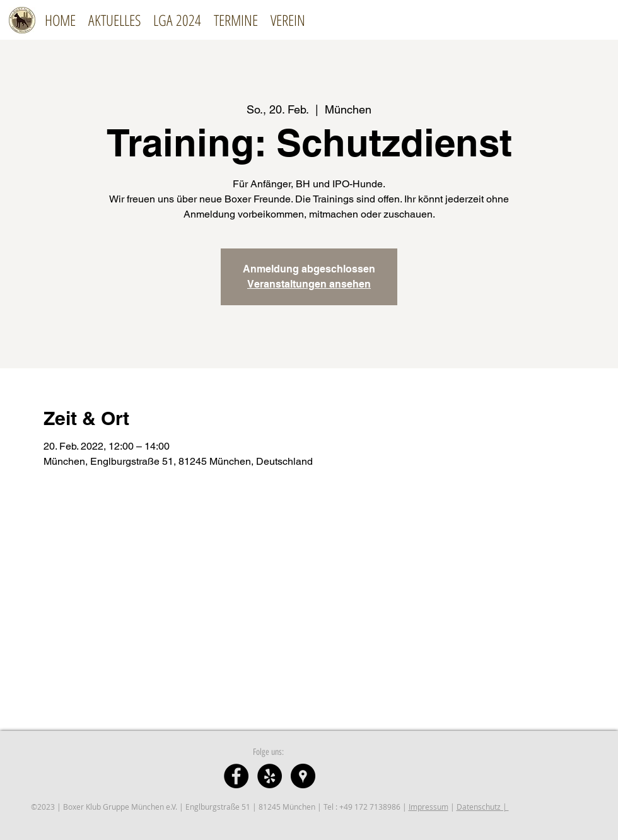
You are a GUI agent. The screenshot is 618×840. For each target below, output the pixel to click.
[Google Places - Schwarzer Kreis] (303, 776)
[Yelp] (270, 776)
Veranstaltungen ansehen (309, 284)
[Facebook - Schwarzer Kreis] (236, 776)
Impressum (429, 807)
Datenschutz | (483, 807)
